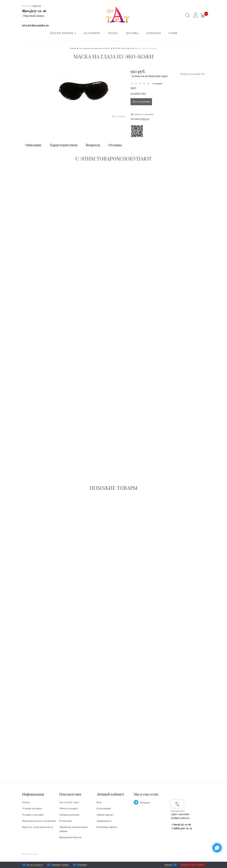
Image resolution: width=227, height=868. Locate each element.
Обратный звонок (34, 16)
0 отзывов (157, 83)
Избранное (82, 865)
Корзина (168, 865)
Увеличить (121, 116)
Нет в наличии (141, 102)
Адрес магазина (180, 814)
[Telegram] (136, 802)
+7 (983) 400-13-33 (181, 828)
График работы (180, 818)
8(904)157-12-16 (34, 11)
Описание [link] (33, 145)
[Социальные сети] (217, 848)
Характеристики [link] (64, 145)
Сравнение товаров (60, 865)
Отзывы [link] (115, 145)
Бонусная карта (178, 811)
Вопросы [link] (93, 145)
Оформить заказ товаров (192, 865)
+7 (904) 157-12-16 (181, 824)
